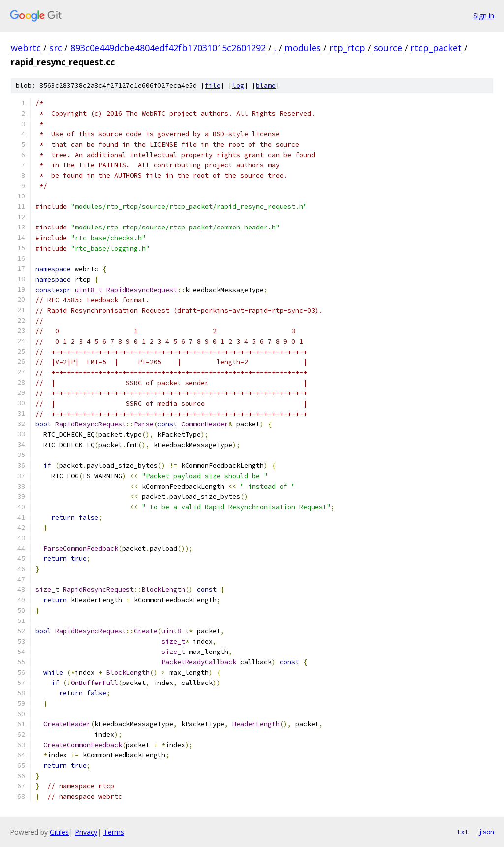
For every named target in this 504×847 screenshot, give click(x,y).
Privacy (86, 832)
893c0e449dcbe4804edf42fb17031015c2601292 (168, 48)
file (213, 85)
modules (303, 48)
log (238, 85)
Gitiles (59, 832)
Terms (114, 832)
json (486, 832)
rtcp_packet (436, 48)
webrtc (26, 48)
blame (266, 85)
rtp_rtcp (347, 48)
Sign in (484, 16)
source (388, 48)
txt (463, 832)
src (56, 48)
